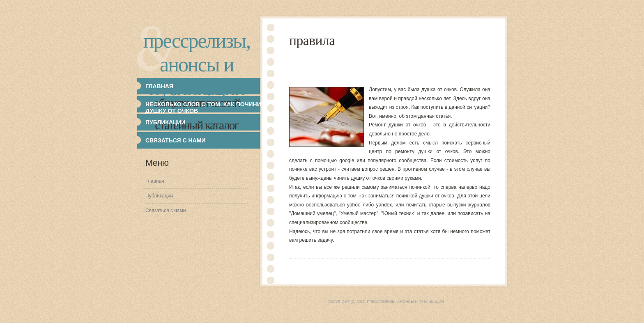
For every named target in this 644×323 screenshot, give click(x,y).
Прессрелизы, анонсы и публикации (197, 64)
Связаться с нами (175, 140)
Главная (155, 181)
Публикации (159, 196)
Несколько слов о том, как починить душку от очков (207, 108)
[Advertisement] (439, 67)
